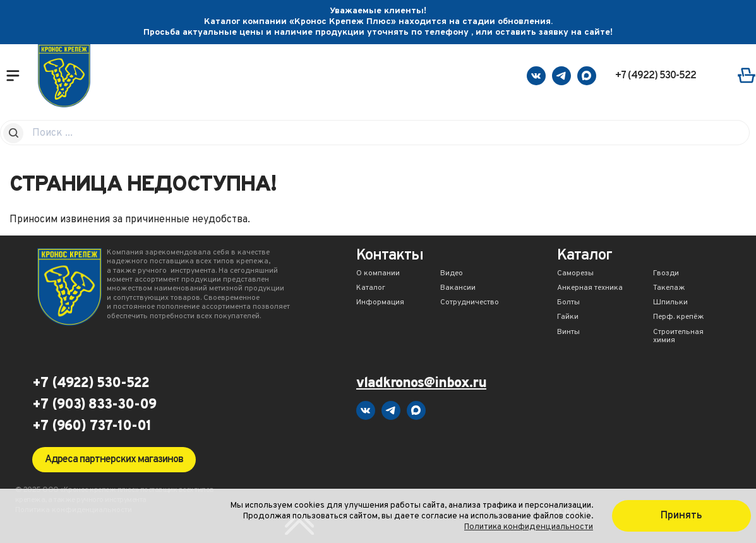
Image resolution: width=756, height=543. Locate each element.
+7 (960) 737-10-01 (92, 427)
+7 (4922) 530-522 (656, 76)
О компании (378, 274)
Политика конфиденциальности (529, 527)
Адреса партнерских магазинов (114, 460)
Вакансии (458, 289)
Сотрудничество (470, 303)
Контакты (390, 257)
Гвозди (666, 274)
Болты (568, 303)
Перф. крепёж (679, 318)
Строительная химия (678, 337)
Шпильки (670, 303)
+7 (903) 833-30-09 (94, 405)
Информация (380, 303)
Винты (568, 333)
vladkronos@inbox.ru (421, 384)
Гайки (568, 318)
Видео (452, 274)
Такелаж (669, 289)
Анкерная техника (590, 289)
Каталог (371, 289)
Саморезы (575, 274)
